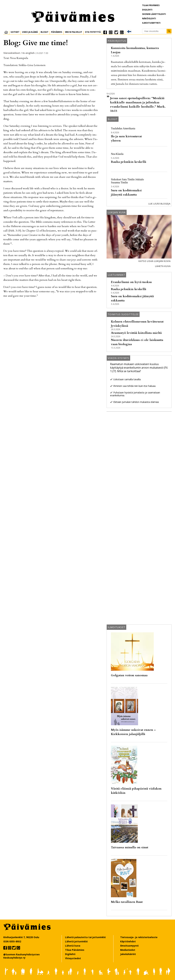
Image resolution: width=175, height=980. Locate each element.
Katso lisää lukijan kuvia (155, 261)
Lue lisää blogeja (159, 204)
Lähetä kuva (163, 266)
